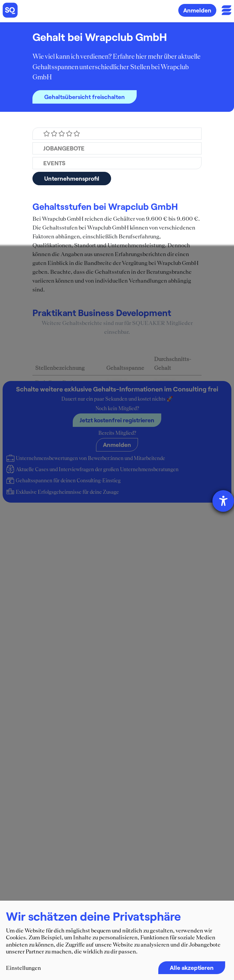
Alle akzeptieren (192, 968)
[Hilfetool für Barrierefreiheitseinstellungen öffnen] (223, 501)
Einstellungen (23, 968)
